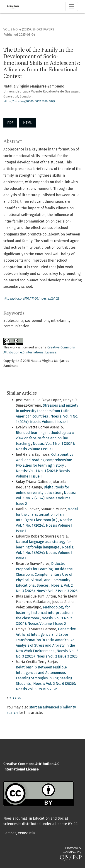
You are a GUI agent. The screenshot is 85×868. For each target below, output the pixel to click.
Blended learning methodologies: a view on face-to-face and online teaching (45, 438)
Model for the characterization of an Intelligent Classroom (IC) (47, 514)
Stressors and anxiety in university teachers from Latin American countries (47, 411)
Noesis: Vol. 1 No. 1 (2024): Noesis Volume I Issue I (44, 525)
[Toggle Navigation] (72, 6)
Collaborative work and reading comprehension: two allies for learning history (45, 460)
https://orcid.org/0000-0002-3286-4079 (29, 101)
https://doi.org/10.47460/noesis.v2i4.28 (32, 299)
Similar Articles (22, 393)
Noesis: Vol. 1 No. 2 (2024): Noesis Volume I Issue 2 (46, 498)
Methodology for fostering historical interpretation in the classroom (46, 613)
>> (19, 698)
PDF (10, 123)
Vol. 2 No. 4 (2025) (17, 29)
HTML (28, 123)
